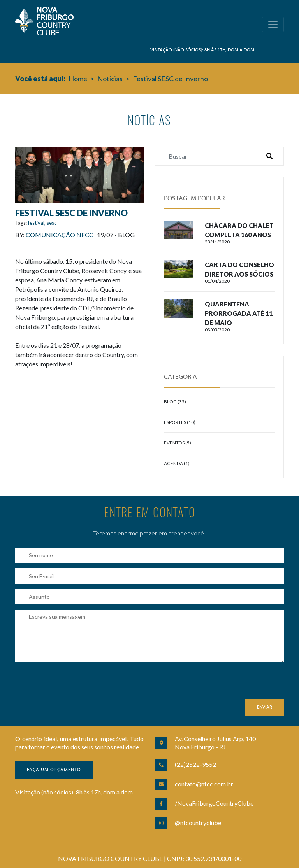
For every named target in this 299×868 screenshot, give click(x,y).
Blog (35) (175, 402)
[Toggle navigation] (273, 24)
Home (78, 79)
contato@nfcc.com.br (204, 784)
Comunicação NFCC (60, 235)
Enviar (265, 707)
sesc (52, 223)
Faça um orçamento (54, 770)
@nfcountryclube (198, 823)
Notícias (110, 79)
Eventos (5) (178, 443)
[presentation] (74, 684)
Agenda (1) (177, 463)
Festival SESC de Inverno (170, 79)
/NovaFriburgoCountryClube (214, 803)
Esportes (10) (180, 422)
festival (36, 223)
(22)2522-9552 (195, 764)
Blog (126, 235)
